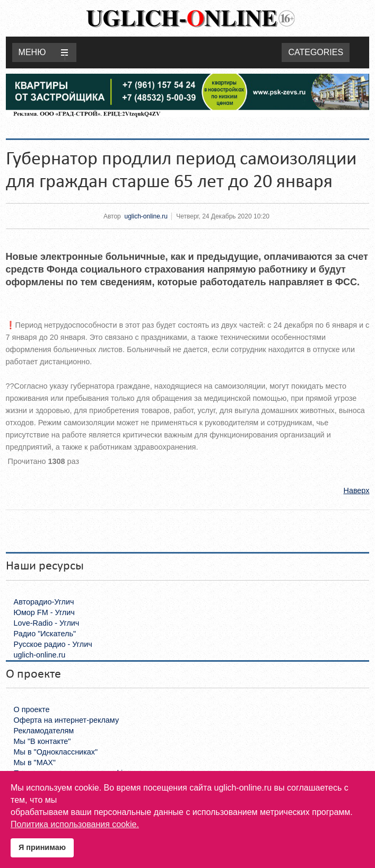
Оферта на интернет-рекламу (67, 720)
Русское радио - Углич (53, 644)
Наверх (356, 490)
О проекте (32, 709)
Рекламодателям (44, 731)
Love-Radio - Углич (47, 623)
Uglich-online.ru (190, 18)
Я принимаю (42, 847)
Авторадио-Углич (44, 602)
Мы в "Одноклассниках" (56, 752)
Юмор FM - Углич (44, 612)
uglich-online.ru (146, 216)
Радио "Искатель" (45, 634)
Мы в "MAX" (35, 762)
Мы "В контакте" (42, 741)
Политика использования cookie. (75, 824)
